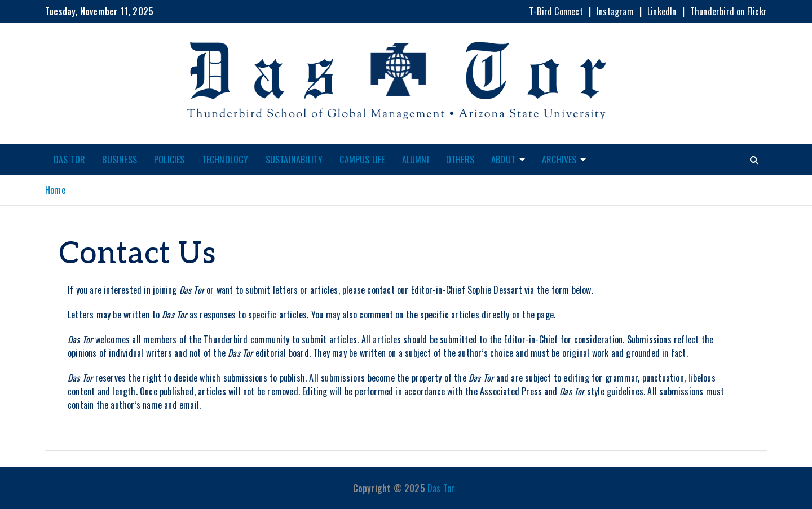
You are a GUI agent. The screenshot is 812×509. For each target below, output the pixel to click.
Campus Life (362, 160)
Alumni (416, 160)
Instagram (615, 11)
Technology (225, 160)
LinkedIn (662, 11)
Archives (559, 160)
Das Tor (69, 160)
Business (120, 160)
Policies (169, 160)
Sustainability (294, 160)
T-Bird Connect (556, 11)
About (503, 160)
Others (460, 160)
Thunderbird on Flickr (729, 11)
